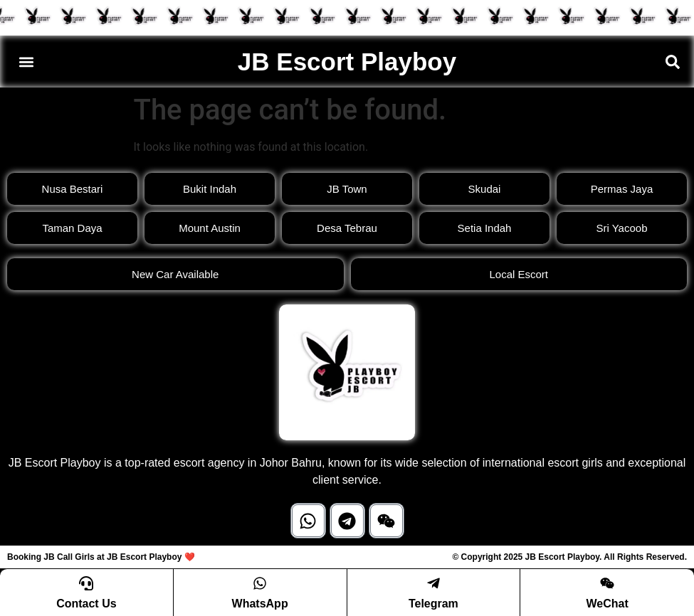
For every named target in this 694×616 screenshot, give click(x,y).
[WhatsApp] (260, 583)
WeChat (607, 604)
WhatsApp (260, 604)
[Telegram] (433, 583)
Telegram (433, 604)
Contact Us (86, 604)
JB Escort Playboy (347, 62)
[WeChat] (607, 583)
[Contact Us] (86, 583)
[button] (26, 62)
